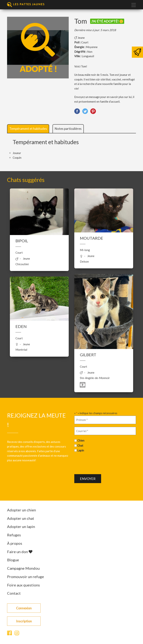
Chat (80, 445)
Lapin (81, 450)
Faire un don (20, 552)
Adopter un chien (22, 510)
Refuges (14, 535)
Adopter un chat (21, 518)
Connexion (24, 608)
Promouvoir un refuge (26, 577)
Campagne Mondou (23, 568)
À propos (15, 543)
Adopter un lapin (21, 526)
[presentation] (103, 463)
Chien (81, 440)
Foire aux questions (23, 585)
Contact (14, 593)
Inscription (24, 621)
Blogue (13, 560)
